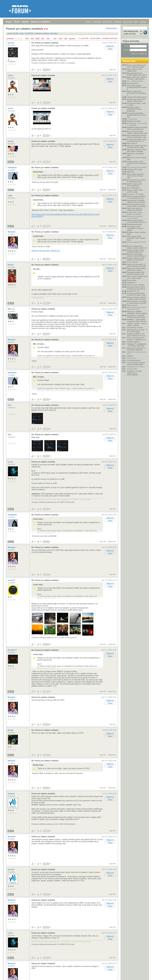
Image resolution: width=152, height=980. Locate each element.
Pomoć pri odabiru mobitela (43, 75)
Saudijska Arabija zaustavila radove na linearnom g (137, 128)
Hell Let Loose (132, 305)
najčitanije (117, 22)
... (23, 39)
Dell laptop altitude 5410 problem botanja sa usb (136, 273)
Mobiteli (25, 22)
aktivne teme (107, 22)
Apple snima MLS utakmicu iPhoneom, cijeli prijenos (137, 78)
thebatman (12, 168)
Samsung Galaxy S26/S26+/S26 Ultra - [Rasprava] (135, 109)
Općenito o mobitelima (40, 22)
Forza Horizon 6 (133, 83)
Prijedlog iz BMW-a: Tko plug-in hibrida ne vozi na (136, 335)
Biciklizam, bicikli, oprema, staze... (136, 233)
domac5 (11, 794)
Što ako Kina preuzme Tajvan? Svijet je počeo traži (137, 132)
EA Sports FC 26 (133, 291)
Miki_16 (11, 309)
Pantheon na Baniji (134, 121)
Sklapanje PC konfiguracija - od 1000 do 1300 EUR (137, 345)
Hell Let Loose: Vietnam (136, 285)
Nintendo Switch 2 (134, 342)
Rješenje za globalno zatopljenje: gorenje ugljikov (137, 312)
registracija (97, 22)
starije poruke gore (111, 38)
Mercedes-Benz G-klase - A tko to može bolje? (137, 331)
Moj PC (11, 162)
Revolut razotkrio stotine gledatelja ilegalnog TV (136, 251)
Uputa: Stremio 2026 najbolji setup (134, 70)
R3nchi (11, 265)
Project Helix (132, 280)
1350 (37, 39)
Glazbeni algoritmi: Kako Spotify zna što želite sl (136, 259)
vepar (10, 196)
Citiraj (110, 49)
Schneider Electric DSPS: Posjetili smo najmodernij (136, 288)
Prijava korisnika (131, 41)
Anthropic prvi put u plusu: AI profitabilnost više (136, 181)
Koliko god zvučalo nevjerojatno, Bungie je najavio (135, 228)
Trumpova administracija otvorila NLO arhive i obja (136, 294)
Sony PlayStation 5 (134, 188)
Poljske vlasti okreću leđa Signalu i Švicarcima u (136, 100)
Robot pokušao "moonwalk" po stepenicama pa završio (137, 302)
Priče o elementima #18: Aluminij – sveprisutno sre (136, 339)
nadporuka (112, 190)
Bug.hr (9, 22)
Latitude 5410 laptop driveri (137, 97)
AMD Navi (131, 172)
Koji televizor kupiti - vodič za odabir (136, 104)
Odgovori (110, 46)
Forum (17, 22)
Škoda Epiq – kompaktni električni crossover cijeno (136, 316)
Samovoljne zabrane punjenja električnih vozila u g (137, 87)
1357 (55, 39)
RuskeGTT (12, 650)
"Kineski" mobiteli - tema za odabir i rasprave (137, 324)
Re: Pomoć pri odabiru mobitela (45, 43)
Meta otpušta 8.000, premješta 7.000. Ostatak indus (136, 238)
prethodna (10, 39)
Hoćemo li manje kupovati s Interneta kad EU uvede (137, 146)
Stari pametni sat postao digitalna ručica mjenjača (136, 201)
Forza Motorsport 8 (134, 360)
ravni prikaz (96, 38)
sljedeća (72, 39)
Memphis (12, 232)
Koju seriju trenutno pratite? (137, 167)
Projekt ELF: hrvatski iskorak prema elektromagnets (134, 373)
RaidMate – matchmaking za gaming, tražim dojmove (137, 320)
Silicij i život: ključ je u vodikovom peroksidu (135, 209)
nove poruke (128, 22)
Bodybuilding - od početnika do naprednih (137, 124)
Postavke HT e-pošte (135, 170)
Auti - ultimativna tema (135, 81)
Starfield (130, 356)
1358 (60, 39)
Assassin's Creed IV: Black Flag (137, 158)
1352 (48, 39)
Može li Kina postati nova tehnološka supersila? (136, 349)
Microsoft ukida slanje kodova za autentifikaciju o (136, 255)
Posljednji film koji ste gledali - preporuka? (135, 213)
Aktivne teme (129, 61)
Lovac (11, 462)
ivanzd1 (11, 43)
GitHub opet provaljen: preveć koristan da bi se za (137, 221)
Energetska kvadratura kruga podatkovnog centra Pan (136, 115)
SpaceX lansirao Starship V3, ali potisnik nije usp (136, 197)
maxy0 (11, 141)
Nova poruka (111, 28)
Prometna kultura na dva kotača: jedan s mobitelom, (137, 205)
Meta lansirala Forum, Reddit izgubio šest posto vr (137, 74)
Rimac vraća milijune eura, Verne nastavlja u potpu (137, 66)
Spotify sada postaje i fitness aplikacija (135, 185)
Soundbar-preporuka (134, 224)
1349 (32, 39)
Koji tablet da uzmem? (135, 328)
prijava (88, 22)
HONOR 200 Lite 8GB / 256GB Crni (46, 251)
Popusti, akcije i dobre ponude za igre (135, 191)
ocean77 (12, 580)
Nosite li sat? (132, 358)
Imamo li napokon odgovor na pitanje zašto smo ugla (137, 298)
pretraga (143, 22)
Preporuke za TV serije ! (136, 367)
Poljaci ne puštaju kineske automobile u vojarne (136, 269)
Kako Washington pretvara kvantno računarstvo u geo (137, 136)
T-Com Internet (132, 262)
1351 (43, 39)
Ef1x (10, 405)
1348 (27, 39)
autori (136, 22)
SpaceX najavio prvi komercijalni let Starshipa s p (137, 93)
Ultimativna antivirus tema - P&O (137, 353)
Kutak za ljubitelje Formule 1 (136, 243)
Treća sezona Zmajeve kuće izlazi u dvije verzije (137, 277)
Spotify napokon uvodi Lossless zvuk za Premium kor (137, 163)
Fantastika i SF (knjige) (135, 194)
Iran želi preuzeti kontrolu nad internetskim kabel (136, 364)
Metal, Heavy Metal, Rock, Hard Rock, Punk (136, 308)
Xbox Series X (132, 143)
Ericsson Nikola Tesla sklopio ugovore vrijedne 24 (137, 247)
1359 (65, 39)
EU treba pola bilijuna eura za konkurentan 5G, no (137, 140)
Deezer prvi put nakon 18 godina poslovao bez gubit (136, 265)
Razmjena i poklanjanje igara (135, 154)
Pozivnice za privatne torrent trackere (135, 217)
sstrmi (11, 75)
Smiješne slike (132, 369)
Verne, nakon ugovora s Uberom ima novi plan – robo (136, 176)
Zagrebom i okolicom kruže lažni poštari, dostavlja (137, 150)
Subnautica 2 (132, 283)
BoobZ (11, 730)
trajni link (112, 70)
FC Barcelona (132, 119)
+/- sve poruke (83, 38)
